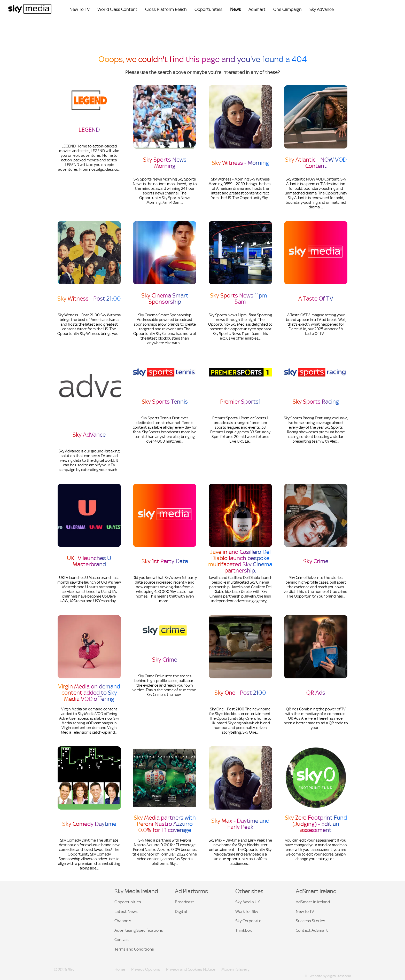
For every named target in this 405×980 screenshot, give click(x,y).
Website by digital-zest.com (328, 976)
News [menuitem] (235, 9)
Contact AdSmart (312, 930)
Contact (122, 940)
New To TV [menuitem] (80, 9)
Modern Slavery (235, 969)
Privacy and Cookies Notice (191, 969)
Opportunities (128, 902)
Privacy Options (146, 969)
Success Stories (310, 921)
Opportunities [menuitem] (208, 9)
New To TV (305, 911)
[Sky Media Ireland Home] (30, 12)
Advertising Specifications (139, 930)
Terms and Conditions (134, 949)
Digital (181, 911)
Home (120, 969)
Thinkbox (244, 930)
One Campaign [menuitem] (287, 9)
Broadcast (185, 902)
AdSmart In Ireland (313, 902)
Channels (123, 921)
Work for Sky (247, 911)
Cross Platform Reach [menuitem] (166, 9)
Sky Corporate (248, 921)
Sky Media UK (248, 902)
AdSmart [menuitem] (257, 9)
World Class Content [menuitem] (117, 9)
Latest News (126, 911)
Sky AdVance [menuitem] (322, 9)
